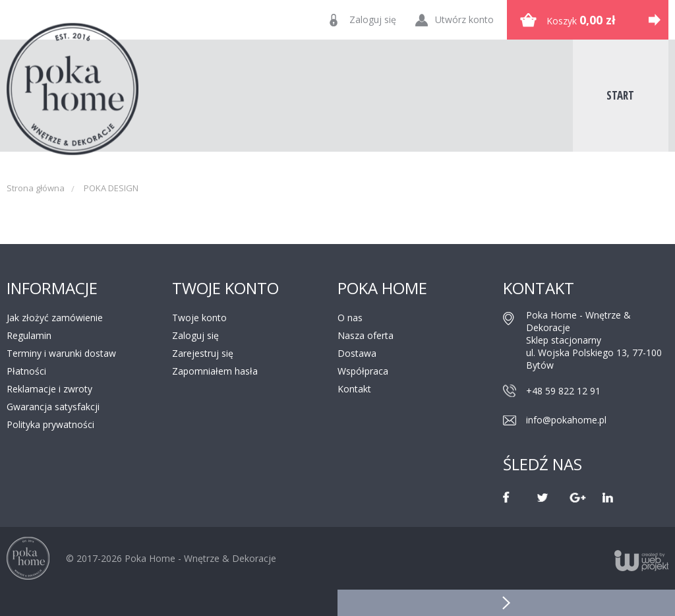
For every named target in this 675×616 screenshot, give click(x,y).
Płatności (26, 371)
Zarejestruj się (203, 353)
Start (620, 95)
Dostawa (357, 353)
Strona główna (36, 188)
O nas (350, 318)
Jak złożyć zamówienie (55, 318)
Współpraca (363, 371)
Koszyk (581, 20)
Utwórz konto (464, 19)
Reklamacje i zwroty (49, 389)
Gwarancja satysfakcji (53, 407)
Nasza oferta (366, 335)
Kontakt (354, 389)
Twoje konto (199, 318)
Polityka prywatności (50, 424)
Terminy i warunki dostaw (61, 353)
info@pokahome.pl (566, 420)
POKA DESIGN (111, 188)
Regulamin (29, 335)
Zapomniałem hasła (215, 371)
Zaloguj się (373, 19)
